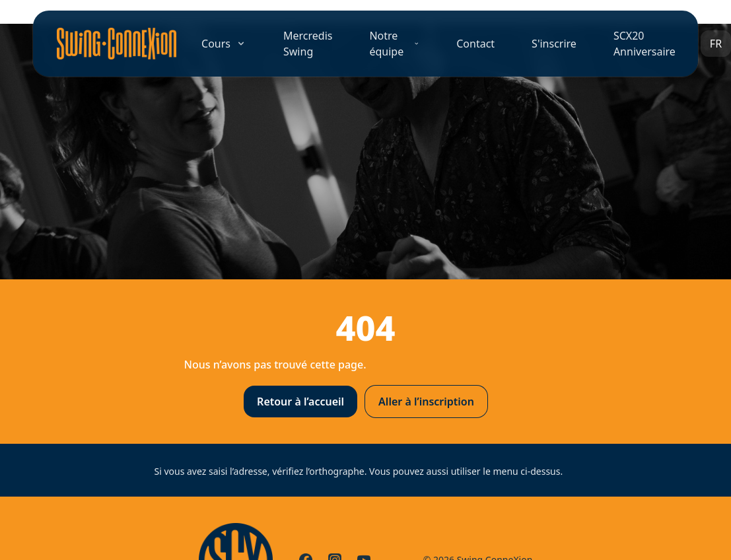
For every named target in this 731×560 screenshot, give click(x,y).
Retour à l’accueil (300, 402)
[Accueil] (117, 44)
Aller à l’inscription (426, 402)
